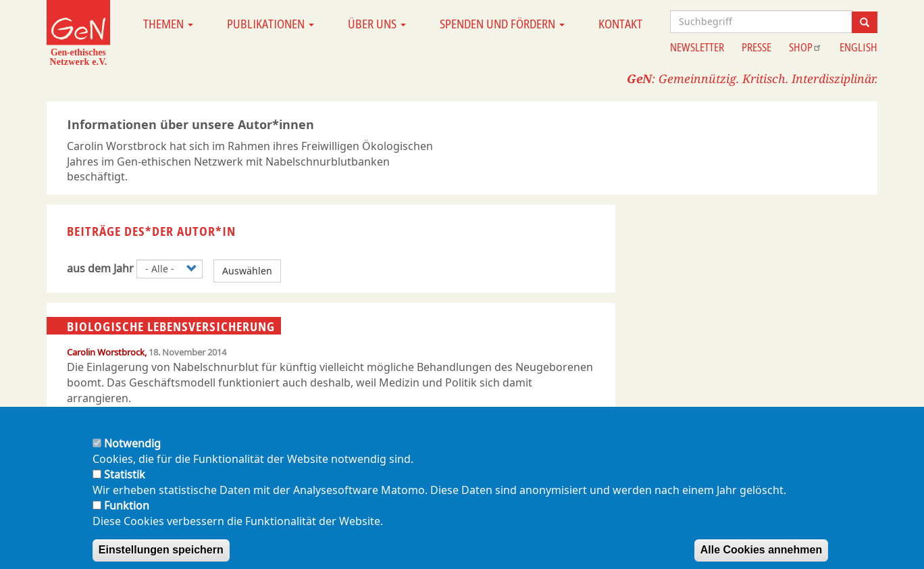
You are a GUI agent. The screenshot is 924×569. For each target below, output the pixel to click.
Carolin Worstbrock (106, 352)
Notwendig (132, 457)
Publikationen (271, 24)
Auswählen (247, 271)
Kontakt (620, 24)
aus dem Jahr (100, 268)
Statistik (125, 489)
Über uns (377, 24)
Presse (756, 47)
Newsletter (697, 47)
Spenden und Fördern (502, 24)
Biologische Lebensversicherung (171, 326)
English (858, 47)
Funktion (127, 519)
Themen (168, 24)
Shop (805, 47)
